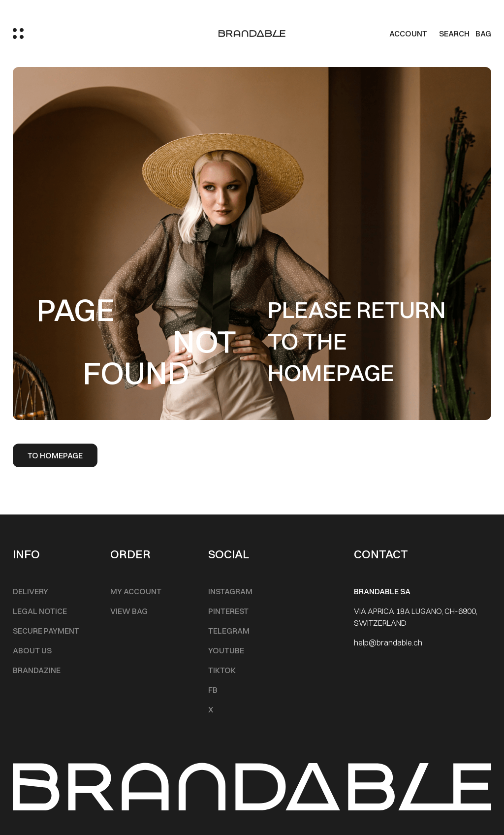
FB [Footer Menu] (213, 690)
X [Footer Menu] (211, 709)
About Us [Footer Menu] (32, 650)
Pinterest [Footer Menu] (228, 611)
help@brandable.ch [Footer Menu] (388, 642)
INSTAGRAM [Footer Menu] (230, 591)
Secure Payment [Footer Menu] (46, 631)
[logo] (252, 33)
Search (454, 33)
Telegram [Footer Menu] (229, 631)
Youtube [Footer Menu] (226, 650)
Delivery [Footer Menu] (31, 591)
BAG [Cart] (483, 33)
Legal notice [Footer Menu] (40, 611)
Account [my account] (408, 33)
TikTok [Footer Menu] (222, 670)
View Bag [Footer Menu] (129, 611)
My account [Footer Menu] (136, 591)
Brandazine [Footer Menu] (37, 670)
